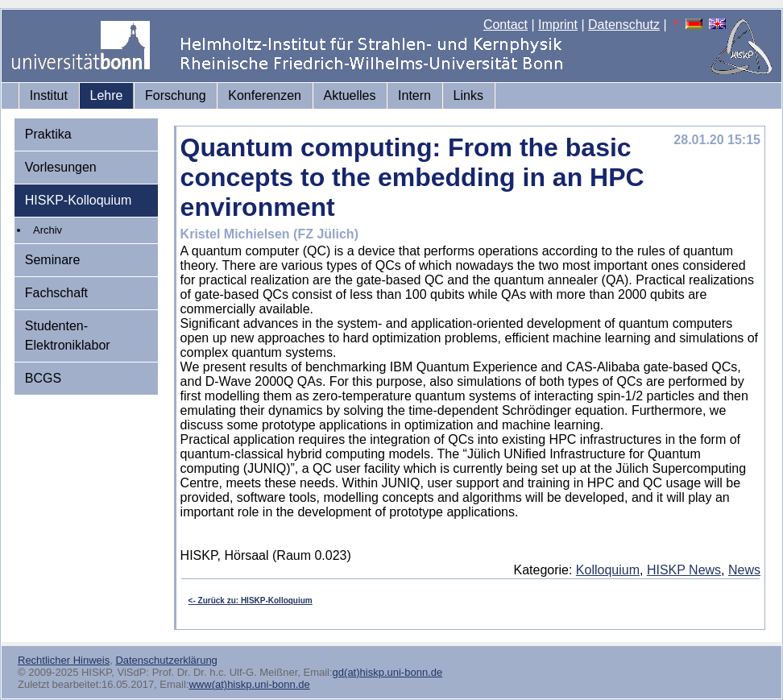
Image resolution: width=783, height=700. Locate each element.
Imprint (558, 25)
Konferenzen (265, 95)
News (744, 570)
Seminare (52, 260)
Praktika (48, 134)
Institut (49, 95)
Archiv (48, 230)
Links (468, 95)
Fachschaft (56, 293)
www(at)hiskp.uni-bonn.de (249, 684)
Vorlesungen (61, 167)
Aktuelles (350, 95)
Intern (414, 95)
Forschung (176, 95)
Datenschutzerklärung (166, 660)
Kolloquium (608, 570)
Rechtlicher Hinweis (64, 660)
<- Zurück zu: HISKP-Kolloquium (251, 601)
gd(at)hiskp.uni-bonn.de (388, 672)
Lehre (107, 95)
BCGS (43, 378)
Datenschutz (624, 25)
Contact (505, 25)
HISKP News (684, 570)
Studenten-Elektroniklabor (68, 336)
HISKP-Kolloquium (79, 200)
